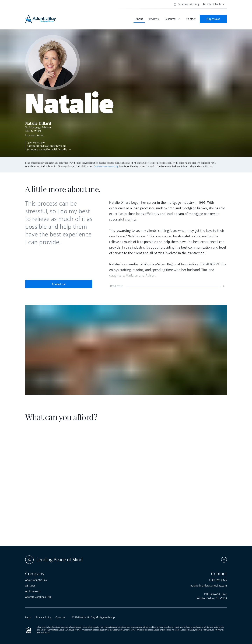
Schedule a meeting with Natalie (47, 149)
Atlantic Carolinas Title (38, 597)
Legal (28, 618)
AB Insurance (33, 591)
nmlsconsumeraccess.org (106, 166)
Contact (191, 19)
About (139, 19)
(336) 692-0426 (36, 142)
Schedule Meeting (186, 4)
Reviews (154, 19)
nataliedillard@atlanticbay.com (47, 146)
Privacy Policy (43, 618)
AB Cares (30, 586)
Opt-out (60, 618)
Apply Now (213, 19)
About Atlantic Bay (36, 580)
